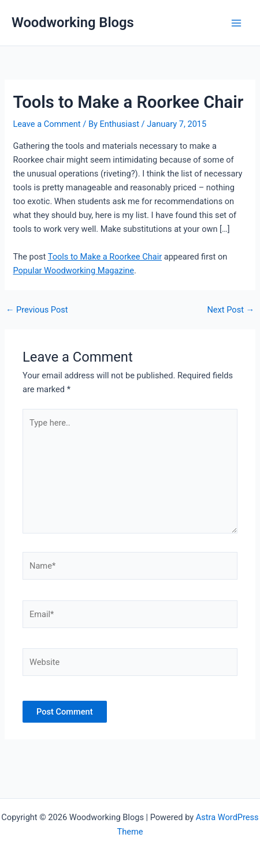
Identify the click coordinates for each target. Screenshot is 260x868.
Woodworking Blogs (73, 22)
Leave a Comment (47, 124)
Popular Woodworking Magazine (73, 270)
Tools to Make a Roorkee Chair (105, 257)
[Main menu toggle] (236, 23)
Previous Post (37, 310)
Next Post (231, 310)
